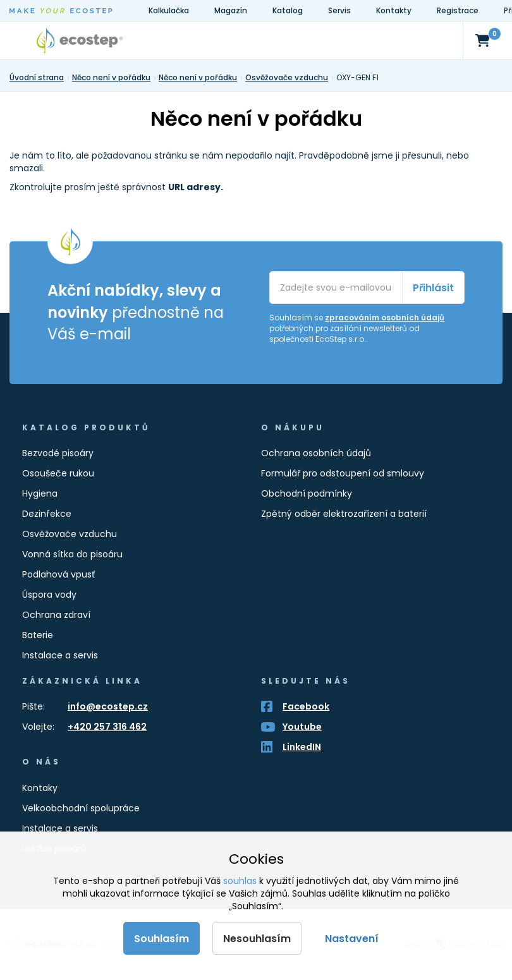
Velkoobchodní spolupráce (81, 808)
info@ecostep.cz (108, 706)
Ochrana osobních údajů (316, 453)
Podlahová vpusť (58, 574)
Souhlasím (162, 939)
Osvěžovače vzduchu (70, 534)
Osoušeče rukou (58, 473)
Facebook (306, 706)
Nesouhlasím (257, 939)
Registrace (458, 10)
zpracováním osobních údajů (385, 318)
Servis (339, 10)
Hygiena (40, 493)
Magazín (231, 10)
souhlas (240, 881)
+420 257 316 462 (107, 727)
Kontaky (40, 788)
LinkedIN (302, 747)
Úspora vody (49, 595)
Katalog (288, 10)
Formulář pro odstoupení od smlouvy (343, 473)
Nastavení (352, 939)
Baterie (38, 635)
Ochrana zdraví (56, 615)
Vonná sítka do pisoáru (72, 554)
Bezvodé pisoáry (58, 453)
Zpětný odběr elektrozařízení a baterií (344, 514)
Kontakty (394, 10)
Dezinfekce (47, 514)
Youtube (302, 727)
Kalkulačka (169, 10)
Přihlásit (433, 288)
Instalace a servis (60, 655)
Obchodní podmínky (307, 493)
